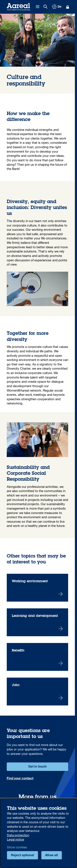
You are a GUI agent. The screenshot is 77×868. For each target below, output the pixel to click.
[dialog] (38, 833)
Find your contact (20, 779)
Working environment (37, 588)
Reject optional (22, 855)
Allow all (51, 855)
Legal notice (16, 839)
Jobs (37, 692)
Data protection (18, 835)
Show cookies (17, 847)
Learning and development (37, 622)
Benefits (37, 657)
